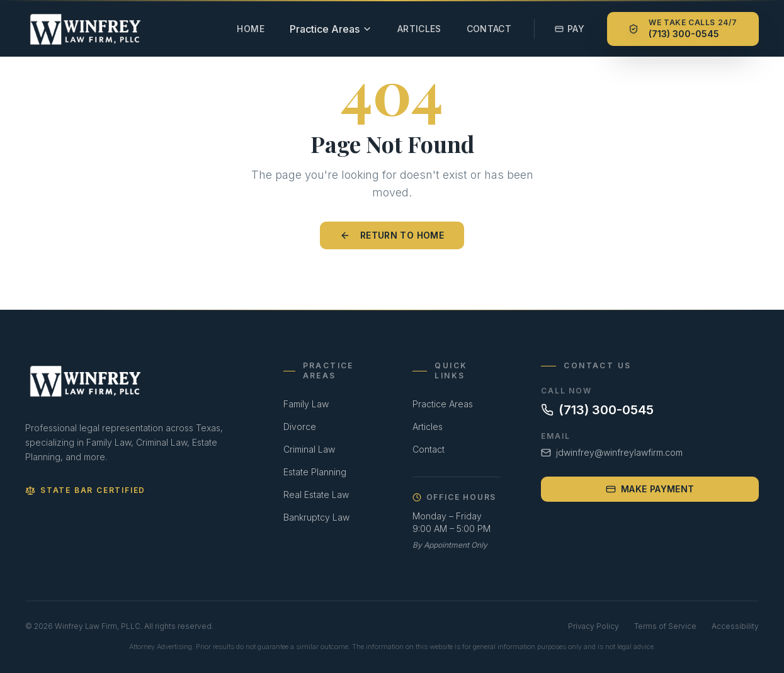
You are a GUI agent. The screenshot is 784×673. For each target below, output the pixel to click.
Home (250, 29)
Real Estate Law (316, 495)
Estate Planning (315, 472)
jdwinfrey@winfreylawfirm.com (612, 452)
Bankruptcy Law (316, 517)
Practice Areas (443, 404)
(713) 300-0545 (597, 410)
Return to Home (392, 235)
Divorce (300, 427)
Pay (570, 29)
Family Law (306, 404)
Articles (419, 29)
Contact (489, 29)
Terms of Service (665, 626)
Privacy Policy (594, 626)
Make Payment (650, 489)
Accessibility (735, 626)
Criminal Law (309, 449)
